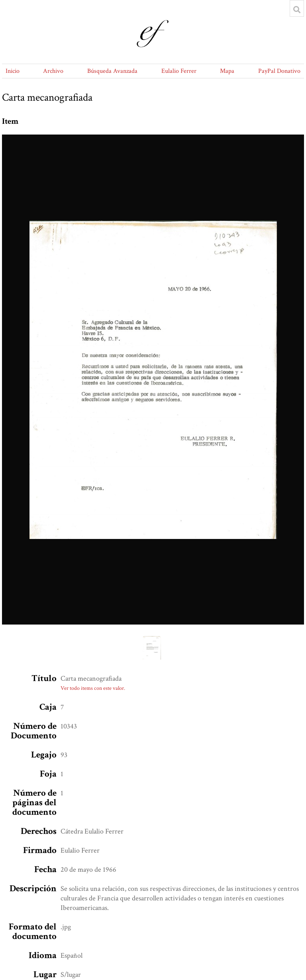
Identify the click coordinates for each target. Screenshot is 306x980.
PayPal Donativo (279, 71)
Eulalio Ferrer (179, 71)
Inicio (13, 71)
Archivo (53, 71)
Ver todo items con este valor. (93, 688)
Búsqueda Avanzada (112, 71)
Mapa (227, 71)
